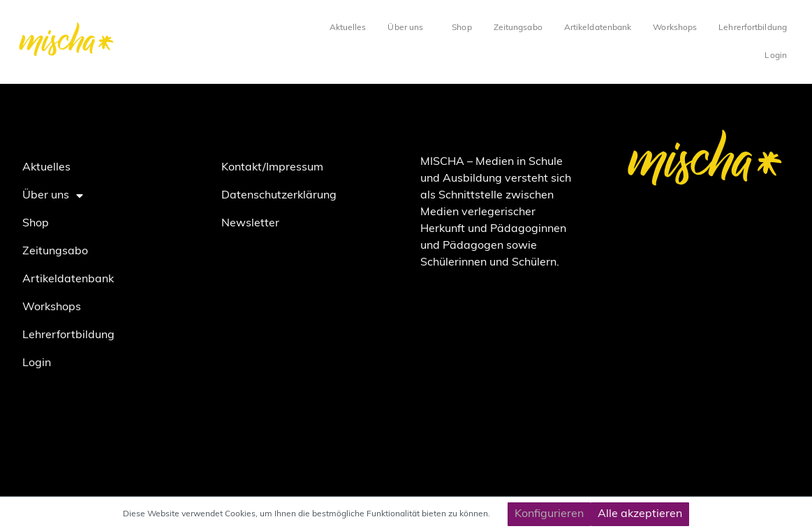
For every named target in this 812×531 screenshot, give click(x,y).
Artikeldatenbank (598, 28)
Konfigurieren (549, 514)
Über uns (409, 28)
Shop (462, 28)
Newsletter (250, 224)
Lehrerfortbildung (753, 28)
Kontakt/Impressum (272, 168)
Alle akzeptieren (640, 514)
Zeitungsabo (518, 28)
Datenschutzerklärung (279, 196)
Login (776, 56)
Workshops (675, 28)
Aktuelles (348, 28)
